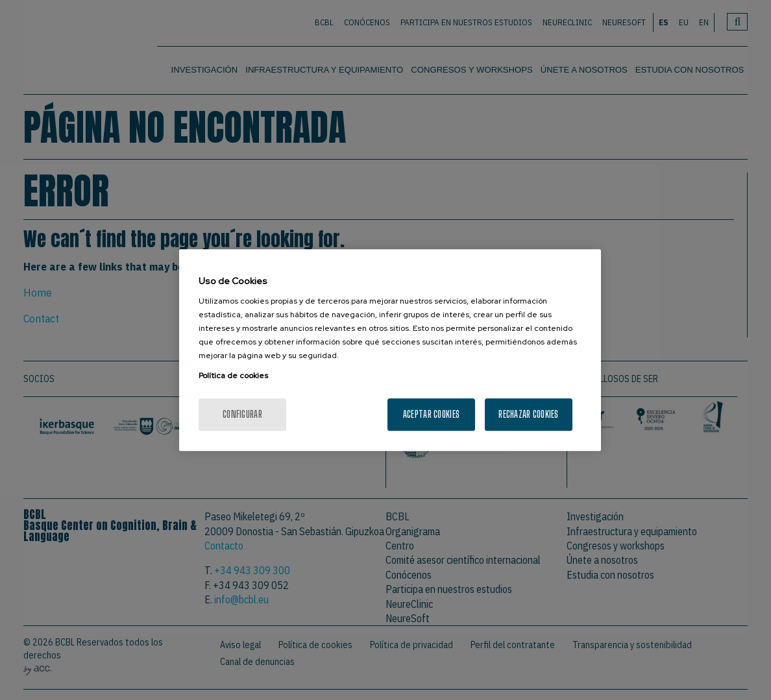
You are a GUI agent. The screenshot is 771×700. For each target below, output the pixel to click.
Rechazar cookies (528, 414)
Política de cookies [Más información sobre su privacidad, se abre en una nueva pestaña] (233, 376)
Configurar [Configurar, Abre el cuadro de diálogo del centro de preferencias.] (242, 414)
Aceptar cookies (431, 414)
